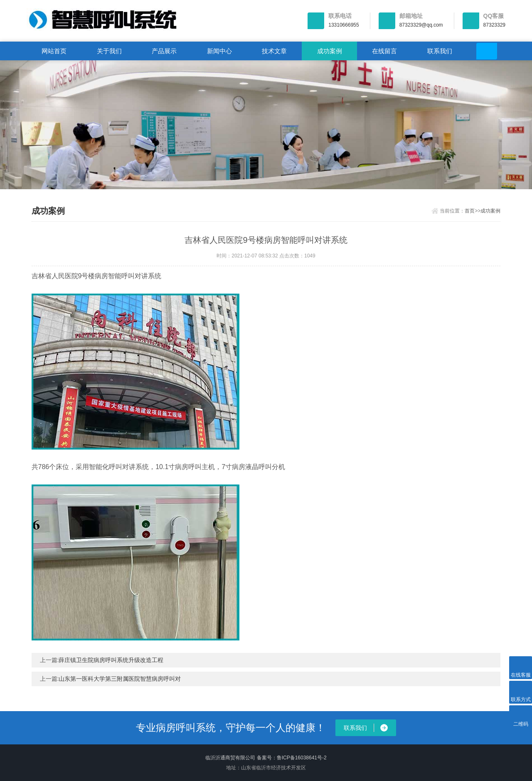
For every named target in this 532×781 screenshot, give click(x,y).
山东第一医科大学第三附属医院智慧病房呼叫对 (120, 679)
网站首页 (54, 51)
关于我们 (109, 51)
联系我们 (440, 51)
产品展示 (164, 51)
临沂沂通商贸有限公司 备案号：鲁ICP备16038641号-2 (266, 758)
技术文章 (274, 51)
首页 (470, 211)
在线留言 (384, 51)
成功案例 (330, 51)
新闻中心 (219, 51)
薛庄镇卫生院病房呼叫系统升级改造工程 (111, 660)
